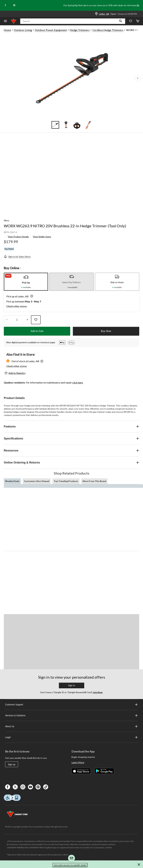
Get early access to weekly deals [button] (70, 865)
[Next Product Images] (138, 79)
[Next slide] (138, 5)
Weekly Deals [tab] (12, 481)
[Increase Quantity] (27, 320)
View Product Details (18, 237)
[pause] (14, 5)
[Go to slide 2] (66, 125)
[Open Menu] (5, 21)
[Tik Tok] (46, 787)
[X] (15, 787)
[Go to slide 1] (55, 125)
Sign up (11, 764)
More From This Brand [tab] (94, 481)
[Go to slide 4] (88, 125)
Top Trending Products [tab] (66, 481)
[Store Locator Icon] (96, 14)
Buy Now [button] (106, 331)
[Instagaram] (23, 787)
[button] (121, 21)
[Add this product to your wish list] (36, 320)
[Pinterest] (38, 787)
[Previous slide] (5, 5)
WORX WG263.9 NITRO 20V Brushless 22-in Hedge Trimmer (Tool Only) (65, 226)
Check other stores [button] (17, 306)
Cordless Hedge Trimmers (108, 30)
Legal (71, 737)
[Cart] (138, 21)
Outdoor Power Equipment (51, 30)
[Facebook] (8, 787)
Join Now (97, 692)
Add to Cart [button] (37, 331)
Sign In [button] (71, 685)
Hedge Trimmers (80, 30)
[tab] (26, 282)
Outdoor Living (23, 30)
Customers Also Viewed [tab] (37, 481)
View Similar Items (42, 237)
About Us (71, 726)
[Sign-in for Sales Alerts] (17, 256)
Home (7, 30)
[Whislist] (131, 21)
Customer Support (71, 705)
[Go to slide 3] (77, 125)
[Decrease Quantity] (7, 320)
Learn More (78, 762)
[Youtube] (30, 787)
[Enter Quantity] (17, 320)
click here (78, 382)
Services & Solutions (71, 715)
